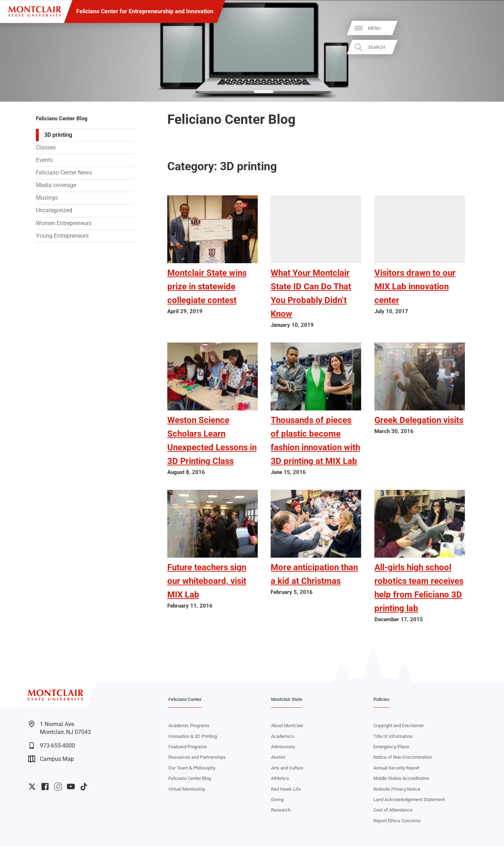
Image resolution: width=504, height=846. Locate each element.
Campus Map (51, 759)
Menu (486, 28)
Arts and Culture (287, 768)
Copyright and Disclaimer (399, 726)
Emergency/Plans (391, 747)
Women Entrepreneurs (64, 223)
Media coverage (56, 185)
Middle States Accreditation (401, 778)
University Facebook (45, 787)
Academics (283, 736)
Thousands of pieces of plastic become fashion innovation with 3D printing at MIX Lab (315, 441)
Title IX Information (393, 736)
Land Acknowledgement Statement (409, 799)
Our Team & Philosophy (192, 768)
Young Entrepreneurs (62, 236)
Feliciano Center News (64, 173)
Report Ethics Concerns (397, 821)
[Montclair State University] (35, 11)
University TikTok (84, 787)
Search (489, 47)
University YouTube (71, 787)
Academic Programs (189, 726)
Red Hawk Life (286, 789)
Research (281, 810)
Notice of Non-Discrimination (403, 757)
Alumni (278, 757)
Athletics (280, 778)
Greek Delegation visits (419, 420)
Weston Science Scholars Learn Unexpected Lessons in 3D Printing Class (212, 441)
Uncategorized (54, 210)
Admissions (283, 747)
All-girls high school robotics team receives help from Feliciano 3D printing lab (419, 588)
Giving (277, 799)
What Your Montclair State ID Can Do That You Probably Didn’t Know (311, 293)
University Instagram (58, 787)
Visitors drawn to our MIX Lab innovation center (415, 287)
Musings (47, 198)
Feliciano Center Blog (62, 118)
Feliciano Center (185, 699)
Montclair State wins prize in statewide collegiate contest (207, 287)
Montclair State (287, 699)
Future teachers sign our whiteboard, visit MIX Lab (207, 581)
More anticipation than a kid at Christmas (314, 574)
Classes (46, 148)
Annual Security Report (396, 768)
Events (44, 160)
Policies (381, 699)
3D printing (58, 135)
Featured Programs (188, 747)
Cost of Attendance (393, 810)
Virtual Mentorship (187, 789)
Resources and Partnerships (197, 757)
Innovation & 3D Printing (193, 736)
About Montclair (287, 726)
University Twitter (32, 787)
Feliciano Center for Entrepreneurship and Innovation (145, 11)
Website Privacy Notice (397, 789)
